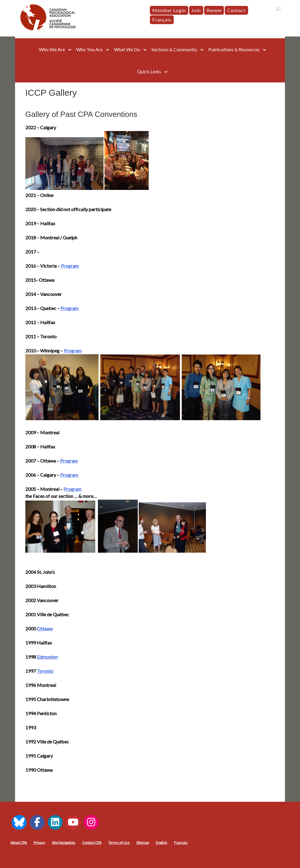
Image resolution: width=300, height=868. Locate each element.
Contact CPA (92, 843)
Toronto (45, 671)
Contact (236, 10)
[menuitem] (162, 20)
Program (70, 266)
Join (196, 10)
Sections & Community (174, 49)
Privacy (39, 843)
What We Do (127, 49)
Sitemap (143, 843)
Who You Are (89, 49)
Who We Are (52, 49)
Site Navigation (64, 843)
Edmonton (47, 657)
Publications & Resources (234, 49)
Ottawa (45, 628)
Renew (214, 10)
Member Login (169, 10)
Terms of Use (119, 843)
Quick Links (149, 71)
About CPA (19, 843)
